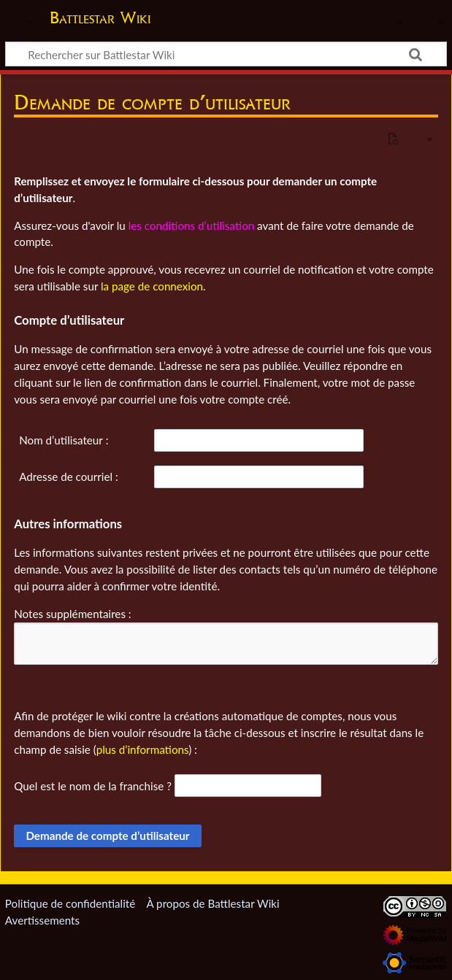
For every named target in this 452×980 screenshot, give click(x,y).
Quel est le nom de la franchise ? (93, 786)
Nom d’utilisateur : (64, 440)
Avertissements (42, 920)
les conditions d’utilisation (192, 225)
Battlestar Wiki (100, 18)
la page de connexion (152, 286)
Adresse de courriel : (69, 477)
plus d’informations (143, 749)
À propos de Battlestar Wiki (212, 903)
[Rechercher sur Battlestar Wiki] (226, 54)
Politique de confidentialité (70, 903)
